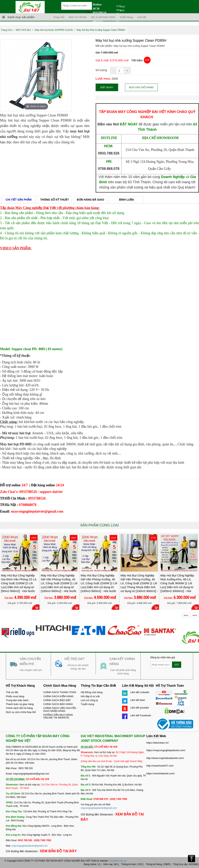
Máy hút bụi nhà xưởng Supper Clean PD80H (101, 30)
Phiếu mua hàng (15, 696)
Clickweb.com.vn (118, 861)
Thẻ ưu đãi (12, 692)
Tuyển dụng (126, 17)
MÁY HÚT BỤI (23, 30)
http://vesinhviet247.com (160, 766)
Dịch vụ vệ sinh (78, 17)
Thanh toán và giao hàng (20, 704)
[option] (36, 75)
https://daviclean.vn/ (158, 743)
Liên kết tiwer (138, 700)
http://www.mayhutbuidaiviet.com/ (165, 758)
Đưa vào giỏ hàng (149, 87)
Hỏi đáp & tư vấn (90, 696)
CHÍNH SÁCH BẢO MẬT (57, 700)
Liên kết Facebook (141, 715)
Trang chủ (59, 17)
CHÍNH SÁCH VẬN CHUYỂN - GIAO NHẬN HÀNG (60, 709)
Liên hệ (142, 17)
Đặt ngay (111, 87)
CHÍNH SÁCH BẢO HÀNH (58, 704)
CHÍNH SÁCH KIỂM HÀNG (58, 696)
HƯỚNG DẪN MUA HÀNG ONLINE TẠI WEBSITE (58, 716)
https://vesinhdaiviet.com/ (161, 773)
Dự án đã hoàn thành (103, 17)
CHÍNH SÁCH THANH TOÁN (60, 692)
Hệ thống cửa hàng (92, 692)
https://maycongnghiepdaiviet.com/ (166, 750)
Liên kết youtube (140, 708)
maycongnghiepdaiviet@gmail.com (30, 846)
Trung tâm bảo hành (17, 700)
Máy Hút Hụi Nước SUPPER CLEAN (54, 30)
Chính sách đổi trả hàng (19, 708)
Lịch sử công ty (89, 700)
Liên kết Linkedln (140, 692)
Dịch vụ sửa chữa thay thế (21, 712)
